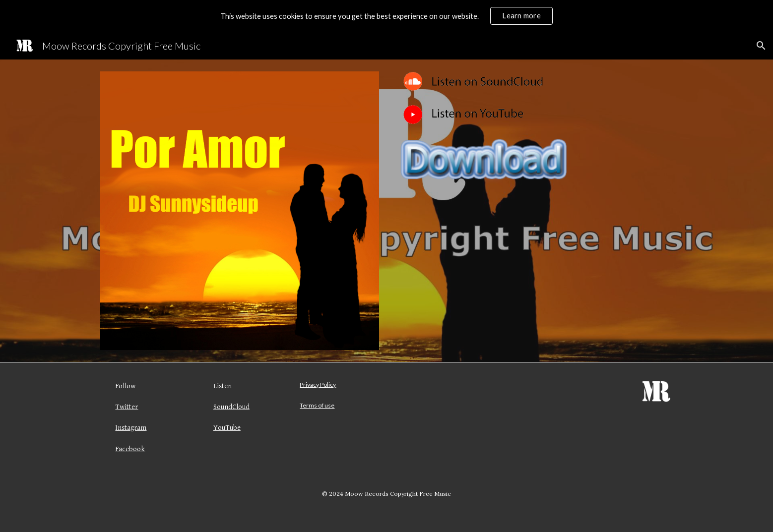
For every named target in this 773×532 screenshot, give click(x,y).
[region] (386, 16)
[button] (761, 46)
